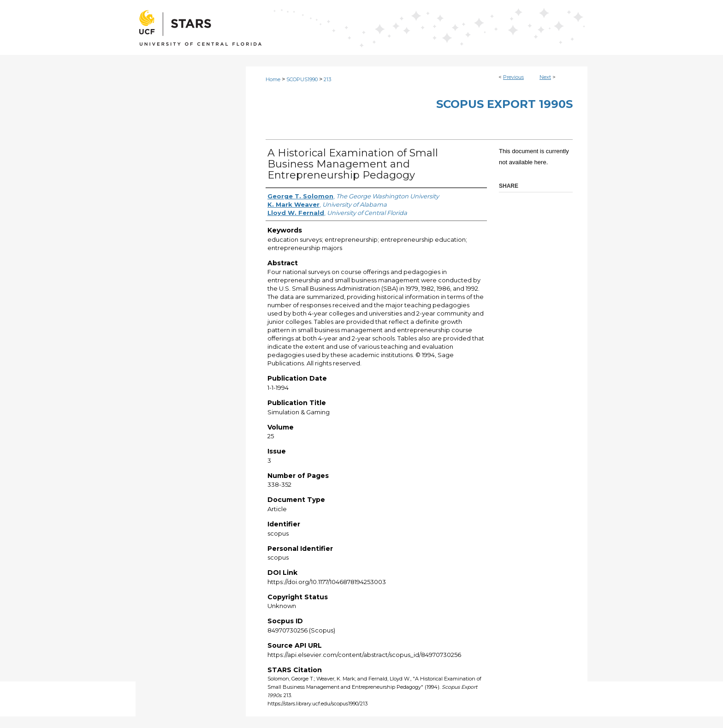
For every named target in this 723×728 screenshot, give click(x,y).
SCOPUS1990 (302, 79)
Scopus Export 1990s (504, 104)
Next (545, 77)
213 (327, 79)
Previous (513, 77)
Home (273, 79)
